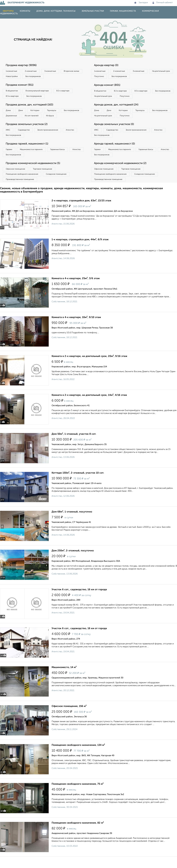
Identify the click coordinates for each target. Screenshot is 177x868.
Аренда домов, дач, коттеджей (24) (118, 112)
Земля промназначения (52, 138)
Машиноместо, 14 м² (64, 679)
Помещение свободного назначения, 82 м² (78, 834)
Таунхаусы (57, 112)
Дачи (23, 112)
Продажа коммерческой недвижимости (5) (35, 173)
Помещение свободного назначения (23, 185)
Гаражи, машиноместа (123, 11)
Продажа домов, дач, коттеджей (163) (31, 106)
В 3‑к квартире (13, 97)
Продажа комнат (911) (21, 86)
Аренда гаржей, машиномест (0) (116, 153)
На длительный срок (104, 77)
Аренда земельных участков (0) (115, 132)
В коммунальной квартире (40, 92)
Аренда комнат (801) (108, 86)
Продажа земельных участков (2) (28, 132)
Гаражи (10, 159)
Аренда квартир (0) (107, 65)
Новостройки (38, 77)
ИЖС (9, 138)
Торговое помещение (46, 179)
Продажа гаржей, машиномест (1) (29, 153)
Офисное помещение (16, 179)
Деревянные (37, 118)
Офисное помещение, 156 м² (69, 718)
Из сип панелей (59, 118)
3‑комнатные (54, 71)
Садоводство (26, 138)
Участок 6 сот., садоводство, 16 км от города (79, 601)
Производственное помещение (21, 191)
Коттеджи (39, 112)
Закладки (141, 3)
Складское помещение (60, 185)
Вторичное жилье (14, 77)
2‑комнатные (33, 71)
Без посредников (61, 77)
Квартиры (8, 11)
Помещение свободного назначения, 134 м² (78, 757)
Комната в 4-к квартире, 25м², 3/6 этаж (76, 290)
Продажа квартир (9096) (23, 65)
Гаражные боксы (62, 159)
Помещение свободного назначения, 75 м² (78, 795)
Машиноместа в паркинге (34, 159)
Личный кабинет (163, 3)
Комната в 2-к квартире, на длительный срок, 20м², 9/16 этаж (89, 368)
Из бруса (10, 124)
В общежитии (13, 92)
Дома (9, 112)
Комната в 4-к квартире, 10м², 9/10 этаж (76, 329)
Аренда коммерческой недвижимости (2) (122, 173)
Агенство (76, 138)
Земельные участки (93, 11)
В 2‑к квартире (68, 92)
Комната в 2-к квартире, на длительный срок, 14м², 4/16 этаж (89, 407)
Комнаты (25, 11)
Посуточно (127, 77)
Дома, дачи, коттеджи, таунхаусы (56, 11)
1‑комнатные (12, 71)
